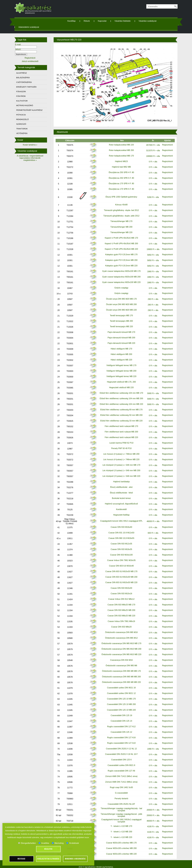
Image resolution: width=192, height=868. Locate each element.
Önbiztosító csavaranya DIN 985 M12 (120, 634)
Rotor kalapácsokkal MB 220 (120, 140)
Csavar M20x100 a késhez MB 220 (120, 850)
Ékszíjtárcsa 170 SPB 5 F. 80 (120, 186)
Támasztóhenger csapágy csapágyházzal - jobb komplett (120, 812)
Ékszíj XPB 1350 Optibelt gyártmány (120, 193)
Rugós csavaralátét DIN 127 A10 (120, 740)
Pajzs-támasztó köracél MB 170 (120, 329)
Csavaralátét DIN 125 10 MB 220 (120, 706)
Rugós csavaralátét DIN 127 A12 (120, 723)
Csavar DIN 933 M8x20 (120, 623)
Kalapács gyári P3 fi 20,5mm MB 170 (120, 251)
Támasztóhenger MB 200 (120, 223)
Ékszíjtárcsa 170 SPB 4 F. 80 (120, 180)
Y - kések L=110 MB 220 (120, 834)
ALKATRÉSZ (26, 73)
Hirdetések (73, 843)
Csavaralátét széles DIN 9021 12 (120, 690)
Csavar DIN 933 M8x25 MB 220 (120, 612)
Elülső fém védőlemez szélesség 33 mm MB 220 (120, 417)
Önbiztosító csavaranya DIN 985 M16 (120, 629)
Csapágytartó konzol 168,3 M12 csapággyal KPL (120, 518)
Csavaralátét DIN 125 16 (120, 712)
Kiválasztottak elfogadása (48, 859)
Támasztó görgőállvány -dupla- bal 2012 (120, 207)
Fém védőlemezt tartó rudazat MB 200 (120, 428)
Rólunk (89, 21)
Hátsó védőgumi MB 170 (120, 345)
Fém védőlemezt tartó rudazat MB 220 (120, 434)
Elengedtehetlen (27, 843)
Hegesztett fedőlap (120, 511)
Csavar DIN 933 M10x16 (120, 590)
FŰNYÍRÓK (26, 96)
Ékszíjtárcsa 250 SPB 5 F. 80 (120, 174)
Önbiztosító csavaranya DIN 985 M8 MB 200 (120, 673)
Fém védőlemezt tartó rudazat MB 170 (120, 423)
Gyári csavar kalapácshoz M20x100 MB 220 (120, 279)
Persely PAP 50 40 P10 (120, 445)
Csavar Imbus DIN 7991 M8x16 (120, 618)
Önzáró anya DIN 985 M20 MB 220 (120, 306)
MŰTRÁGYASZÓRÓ (29, 105)
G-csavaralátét (120, 789)
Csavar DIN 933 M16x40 (120, 524)
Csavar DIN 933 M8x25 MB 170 (120, 601)
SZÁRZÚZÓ (26, 124)
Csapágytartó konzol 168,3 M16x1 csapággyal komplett (120, 817)
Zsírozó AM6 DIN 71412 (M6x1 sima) (120, 773)
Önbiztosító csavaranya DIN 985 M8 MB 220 (120, 679)
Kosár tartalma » (34, 145)
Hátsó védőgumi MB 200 (120, 351)
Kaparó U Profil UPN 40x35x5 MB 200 (120, 240)
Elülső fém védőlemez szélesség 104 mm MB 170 (120, 390)
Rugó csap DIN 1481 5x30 (120, 784)
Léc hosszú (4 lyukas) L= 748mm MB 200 (120, 450)
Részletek (48, 849)
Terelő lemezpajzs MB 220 (120, 323)
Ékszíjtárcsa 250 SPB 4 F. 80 (120, 169)
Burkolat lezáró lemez (120, 495)
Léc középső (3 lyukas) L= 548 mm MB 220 (120, 473)
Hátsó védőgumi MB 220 (120, 356)
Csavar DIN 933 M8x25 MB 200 (120, 607)
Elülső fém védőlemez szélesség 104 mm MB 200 (120, 395)
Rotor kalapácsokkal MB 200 (120, 146)
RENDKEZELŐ (27, 119)
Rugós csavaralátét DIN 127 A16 (120, 734)
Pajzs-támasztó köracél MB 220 (120, 340)
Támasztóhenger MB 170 (120, 218)
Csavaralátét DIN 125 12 (120, 729)
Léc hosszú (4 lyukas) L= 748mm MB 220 (120, 456)
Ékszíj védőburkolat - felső (120, 489)
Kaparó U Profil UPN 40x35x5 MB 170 (120, 234)
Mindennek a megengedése (75, 859)
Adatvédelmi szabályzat (34, 27)
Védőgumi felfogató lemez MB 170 (120, 362)
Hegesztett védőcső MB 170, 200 (120, 378)
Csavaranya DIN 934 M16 (120, 657)
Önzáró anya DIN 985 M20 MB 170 (120, 295)
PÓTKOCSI (26, 115)
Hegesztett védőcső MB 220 (120, 384)
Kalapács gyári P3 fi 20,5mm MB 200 (120, 257)
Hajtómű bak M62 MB (120, 163)
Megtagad (21, 859)
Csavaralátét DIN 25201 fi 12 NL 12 (120, 745)
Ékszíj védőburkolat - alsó (120, 484)
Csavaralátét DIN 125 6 (120, 756)
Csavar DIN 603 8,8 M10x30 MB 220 (120, 579)
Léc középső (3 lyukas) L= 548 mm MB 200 (120, 467)
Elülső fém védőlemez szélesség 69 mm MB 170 (120, 406)
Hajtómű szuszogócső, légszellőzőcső (120, 500)
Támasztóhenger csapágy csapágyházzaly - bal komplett (120, 806)
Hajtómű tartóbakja (120, 478)
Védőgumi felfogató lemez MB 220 (120, 373)
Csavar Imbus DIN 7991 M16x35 (120, 557)
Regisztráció (163, 140)
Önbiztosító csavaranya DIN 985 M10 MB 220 (120, 651)
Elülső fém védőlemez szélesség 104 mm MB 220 (120, 401)
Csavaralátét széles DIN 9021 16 (120, 684)
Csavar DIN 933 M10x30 (120, 585)
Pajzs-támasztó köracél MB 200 (120, 334)
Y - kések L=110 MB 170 (120, 823)
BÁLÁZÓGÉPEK (28, 78)
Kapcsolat (104, 21)
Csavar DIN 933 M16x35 (120, 546)
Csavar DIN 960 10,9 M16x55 (120, 535)
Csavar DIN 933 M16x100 (120, 551)
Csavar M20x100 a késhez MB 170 (120, 839)
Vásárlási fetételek (124, 21)
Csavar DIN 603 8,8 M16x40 (120, 562)
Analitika (44, 843)
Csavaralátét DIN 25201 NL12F (120, 801)
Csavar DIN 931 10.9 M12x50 (120, 529)
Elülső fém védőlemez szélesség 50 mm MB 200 (120, 412)
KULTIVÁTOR (27, 101)
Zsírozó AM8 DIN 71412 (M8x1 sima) (120, 778)
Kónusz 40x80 (120, 201)
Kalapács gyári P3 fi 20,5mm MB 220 (120, 262)
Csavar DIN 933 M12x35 (120, 540)
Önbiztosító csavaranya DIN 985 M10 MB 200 (120, 646)
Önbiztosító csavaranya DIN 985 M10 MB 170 (120, 640)
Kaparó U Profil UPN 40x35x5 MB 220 (120, 246)
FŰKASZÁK (26, 91)
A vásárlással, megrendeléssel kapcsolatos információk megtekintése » (34, 158)
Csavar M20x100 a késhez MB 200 (120, 845)
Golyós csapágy (120, 284)
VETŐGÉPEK (27, 133)
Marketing (58, 843)
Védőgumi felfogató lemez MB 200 (120, 367)
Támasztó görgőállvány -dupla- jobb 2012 (120, 212)
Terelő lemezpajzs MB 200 (120, 318)
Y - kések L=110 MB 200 (120, 828)
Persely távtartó (120, 795)
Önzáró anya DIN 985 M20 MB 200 (120, 301)
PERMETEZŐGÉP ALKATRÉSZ (34, 110)
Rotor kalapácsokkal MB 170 (120, 152)
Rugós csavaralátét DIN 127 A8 (120, 767)
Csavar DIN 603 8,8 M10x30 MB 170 (120, 568)
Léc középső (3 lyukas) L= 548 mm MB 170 (120, 462)
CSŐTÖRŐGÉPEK (29, 82)
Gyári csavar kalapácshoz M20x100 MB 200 (120, 273)
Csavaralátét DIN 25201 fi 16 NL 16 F (120, 751)
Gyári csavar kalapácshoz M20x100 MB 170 (120, 268)
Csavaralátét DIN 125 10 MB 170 (120, 695)
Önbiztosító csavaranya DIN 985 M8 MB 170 (120, 668)
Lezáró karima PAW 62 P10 (120, 439)
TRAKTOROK (27, 129)
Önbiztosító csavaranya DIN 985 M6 (120, 662)
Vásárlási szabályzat (150, 21)
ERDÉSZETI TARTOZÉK (31, 87)
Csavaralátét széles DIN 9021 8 (120, 762)
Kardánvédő (120, 506)
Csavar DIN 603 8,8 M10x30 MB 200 (120, 574)
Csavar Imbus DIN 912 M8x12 (120, 596)
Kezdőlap (73, 21)
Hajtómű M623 (120, 158)
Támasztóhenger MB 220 (120, 229)
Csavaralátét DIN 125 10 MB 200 (120, 701)
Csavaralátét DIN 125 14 (120, 717)
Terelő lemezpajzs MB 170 (120, 312)
